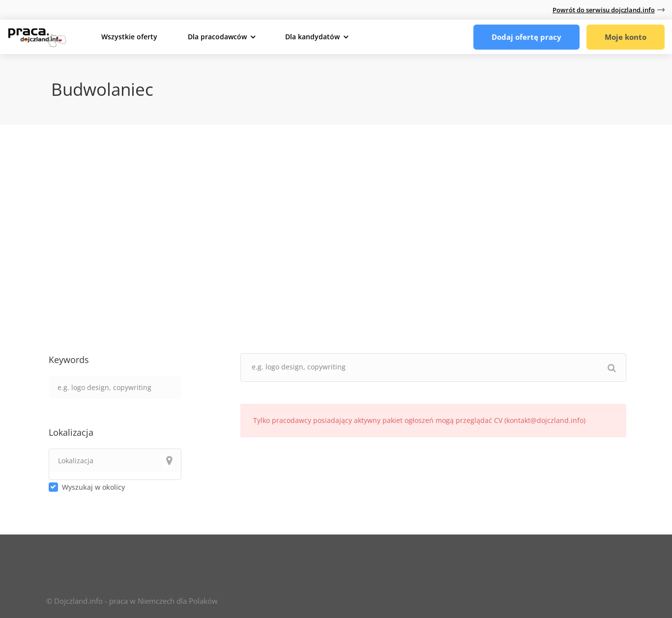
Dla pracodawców (217, 37)
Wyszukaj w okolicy (93, 487)
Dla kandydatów (312, 37)
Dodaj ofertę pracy (526, 37)
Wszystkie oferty (129, 37)
